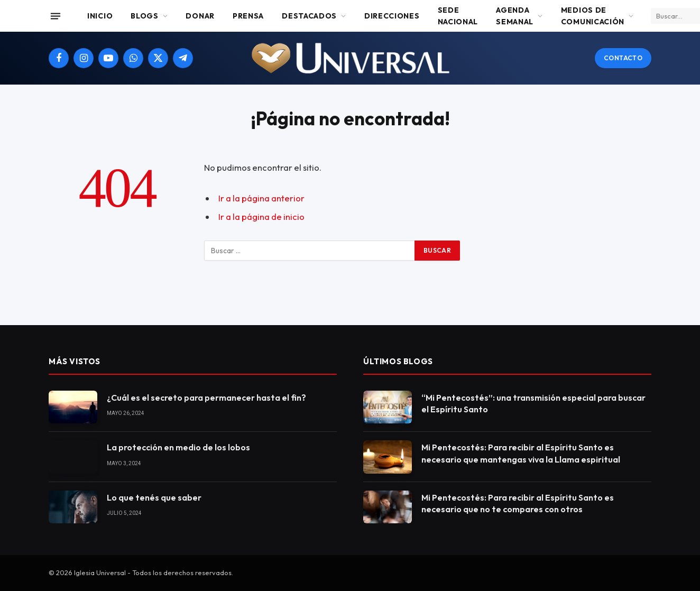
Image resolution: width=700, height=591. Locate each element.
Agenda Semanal (515, 16)
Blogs (145, 16)
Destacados (309, 16)
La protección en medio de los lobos (178, 447)
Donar (200, 16)
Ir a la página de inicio (261, 216)
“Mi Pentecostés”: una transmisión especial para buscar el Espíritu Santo (533, 404)
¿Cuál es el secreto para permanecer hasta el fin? (206, 398)
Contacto (623, 58)
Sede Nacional (458, 16)
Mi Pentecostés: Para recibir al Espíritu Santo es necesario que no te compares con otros (518, 504)
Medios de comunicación (593, 16)
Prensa (248, 16)
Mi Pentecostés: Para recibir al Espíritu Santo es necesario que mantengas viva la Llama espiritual (521, 453)
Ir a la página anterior (261, 198)
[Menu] (56, 16)
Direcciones (392, 16)
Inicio (100, 16)
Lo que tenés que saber (154, 497)
